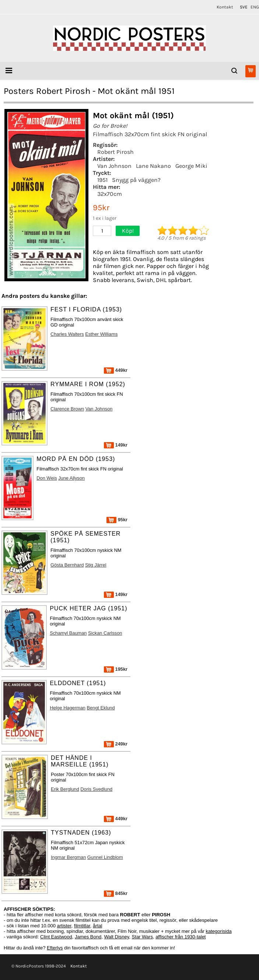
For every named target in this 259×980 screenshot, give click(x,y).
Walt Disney (116, 937)
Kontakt (225, 7)
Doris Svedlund (96, 789)
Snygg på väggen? (136, 180)
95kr (117, 520)
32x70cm (110, 194)
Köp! (128, 231)
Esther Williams (101, 334)
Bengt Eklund (101, 708)
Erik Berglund (65, 789)
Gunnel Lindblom (105, 857)
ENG (255, 7)
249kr (116, 744)
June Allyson (71, 478)
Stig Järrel (96, 565)
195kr (116, 669)
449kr (116, 370)
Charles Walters (67, 334)
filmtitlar (82, 926)
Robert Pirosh (115, 152)
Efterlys (55, 948)
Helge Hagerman (68, 708)
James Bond (88, 937)
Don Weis (47, 478)
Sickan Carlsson (105, 633)
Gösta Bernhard (67, 565)
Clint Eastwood (56, 937)
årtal (97, 926)
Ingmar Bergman (68, 857)
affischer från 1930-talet (181, 937)
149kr (116, 445)
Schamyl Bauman (68, 633)
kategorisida (219, 931)
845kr (116, 893)
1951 (102, 180)
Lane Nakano (153, 166)
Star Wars (142, 937)
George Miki (191, 166)
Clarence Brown (67, 409)
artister (64, 926)
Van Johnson (114, 166)
